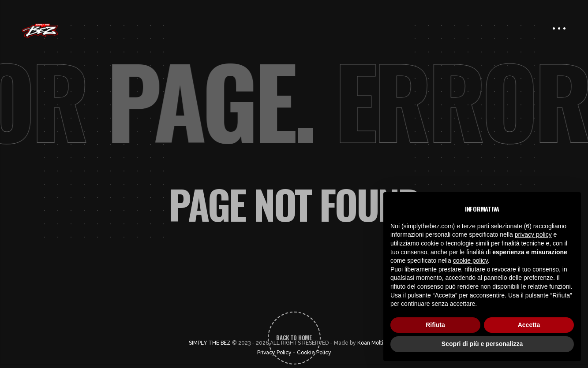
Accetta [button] (529, 325)
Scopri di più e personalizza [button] (482, 344)
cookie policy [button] (470, 260)
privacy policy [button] (533, 234)
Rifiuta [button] (435, 325)
